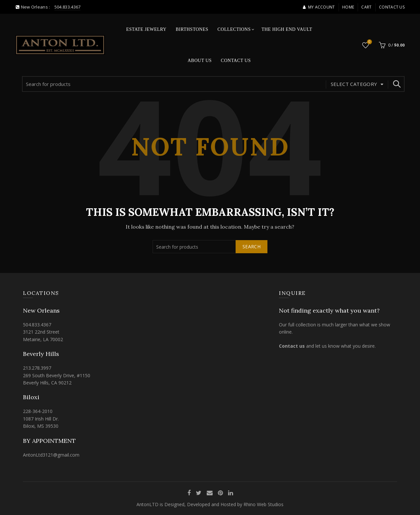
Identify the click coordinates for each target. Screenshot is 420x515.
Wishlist (369, 42)
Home (348, 7)
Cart (366, 7)
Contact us (292, 346)
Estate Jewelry (147, 29)
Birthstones (192, 29)
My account (319, 7)
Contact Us (392, 7)
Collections (234, 29)
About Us (200, 61)
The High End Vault (287, 29)
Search (396, 84)
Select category (354, 84)
